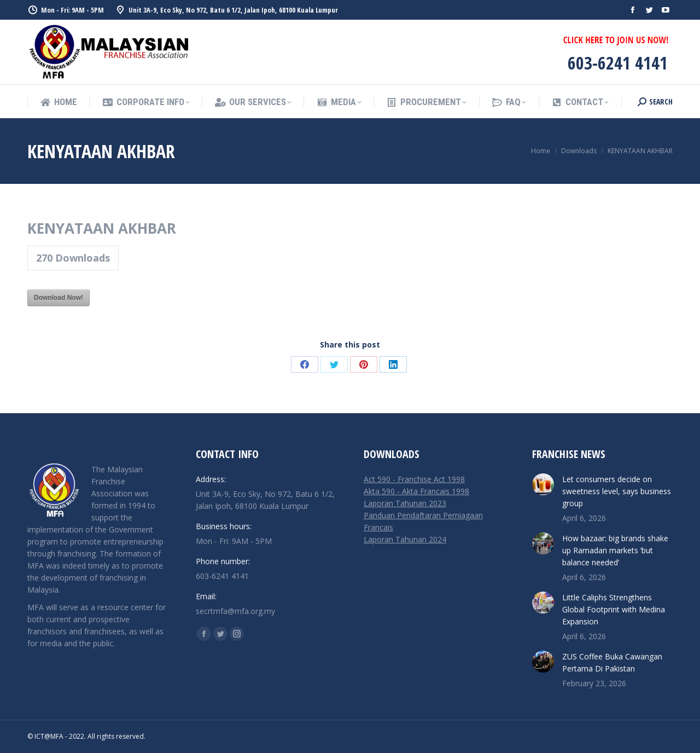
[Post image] (543, 484)
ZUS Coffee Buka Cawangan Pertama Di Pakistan (612, 662)
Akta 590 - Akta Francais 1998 (416, 491)
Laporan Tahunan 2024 (405, 539)
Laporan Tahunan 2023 (405, 503)
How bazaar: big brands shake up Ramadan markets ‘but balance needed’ (615, 550)
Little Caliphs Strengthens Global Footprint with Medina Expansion (614, 609)
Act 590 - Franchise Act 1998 (414, 479)
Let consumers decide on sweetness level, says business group (617, 491)
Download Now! (59, 298)
